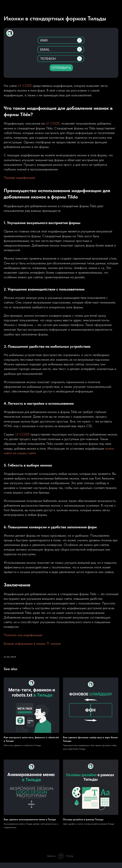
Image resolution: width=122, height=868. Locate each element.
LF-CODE (25, 88)
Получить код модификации (23, 638)
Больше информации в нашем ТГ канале (32, 646)
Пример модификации (19, 180)
